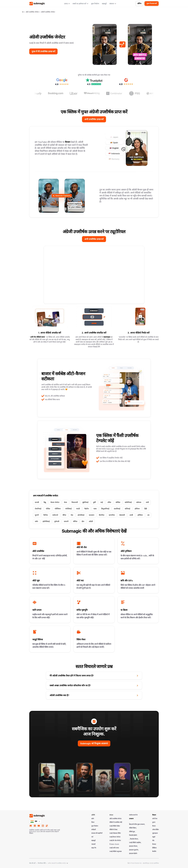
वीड (153, 841)
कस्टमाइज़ (107, 337)
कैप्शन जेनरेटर (55, 502)
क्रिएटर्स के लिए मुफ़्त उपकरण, (137, 824)
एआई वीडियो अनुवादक (116, 851)
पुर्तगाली (57, 521)
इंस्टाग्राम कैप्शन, (133, 846)
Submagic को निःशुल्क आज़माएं (94, 743)
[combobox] (35, 821)
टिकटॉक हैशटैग (133, 835)
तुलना (154, 822)
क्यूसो (154, 837)
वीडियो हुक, (132, 832)
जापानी (66, 521)
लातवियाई (117, 509)
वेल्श (65, 502)
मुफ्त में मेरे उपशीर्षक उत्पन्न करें (43, 51)
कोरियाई (127, 509)
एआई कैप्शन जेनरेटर (115, 837)
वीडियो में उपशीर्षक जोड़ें (116, 822)
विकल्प (154, 815)
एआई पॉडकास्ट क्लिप (115, 833)
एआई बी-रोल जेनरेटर (115, 841)
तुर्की (94, 502)
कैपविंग (154, 851)
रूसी (147, 502)
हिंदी (146, 509)
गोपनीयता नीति (42, 863)
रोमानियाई (38, 509)
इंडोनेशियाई (46, 521)
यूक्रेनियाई (85, 502)
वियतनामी (75, 502)
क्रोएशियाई (81, 515)
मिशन (93, 822)
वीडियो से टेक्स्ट (113, 830)
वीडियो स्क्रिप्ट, (133, 828)
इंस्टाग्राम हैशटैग (133, 853)
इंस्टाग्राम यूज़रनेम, (134, 850)
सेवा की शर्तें (32, 863)
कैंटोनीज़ (102, 515)
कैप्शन (68, 142)
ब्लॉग (93, 819)
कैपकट (154, 844)
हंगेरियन (137, 509)
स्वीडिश (118, 502)
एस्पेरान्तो (55, 515)
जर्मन (36, 521)
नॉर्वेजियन (58, 509)
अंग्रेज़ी (91, 521)
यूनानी (37, 515)
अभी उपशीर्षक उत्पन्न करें (94, 119)
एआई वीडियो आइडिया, (135, 843)
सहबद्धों (104, 4)
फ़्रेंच (83, 521)
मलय (95, 509)
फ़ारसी (37, 502)
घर (23, 12)
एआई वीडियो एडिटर (115, 826)
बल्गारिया (112, 515)
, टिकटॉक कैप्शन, (134, 839)
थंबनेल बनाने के (133, 815)
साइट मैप (94, 848)
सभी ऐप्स (155, 819)
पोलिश (48, 509)
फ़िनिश (46, 515)
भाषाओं (93, 844)
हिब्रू (45, 502)
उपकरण (131, 819)
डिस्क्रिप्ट (154, 848)
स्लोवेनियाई (128, 502)
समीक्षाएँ (94, 830)
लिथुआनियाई (105, 509)
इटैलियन (140, 515)
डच (148, 515)
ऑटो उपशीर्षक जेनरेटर (32, 12)
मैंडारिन (87, 509)
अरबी (131, 515)
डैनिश (64, 515)
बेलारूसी (122, 515)
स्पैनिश (75, 521)
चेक (72, 515)
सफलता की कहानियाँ (97, 833)
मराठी (78, 509)
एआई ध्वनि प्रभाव (114, 848)
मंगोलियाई (68, 509)
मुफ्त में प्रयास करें (152, 3)
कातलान (92, 515)
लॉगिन (139, 3)
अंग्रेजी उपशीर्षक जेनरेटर (48, 12)
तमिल (109, 502)
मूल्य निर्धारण (95, 4)
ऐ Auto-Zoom (114, 844)
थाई (102, 502)
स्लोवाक (139, 502)
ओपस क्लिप (156, 830)
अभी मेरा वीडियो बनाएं (38, 337)
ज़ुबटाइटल (155, 833)
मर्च (92, 837)
